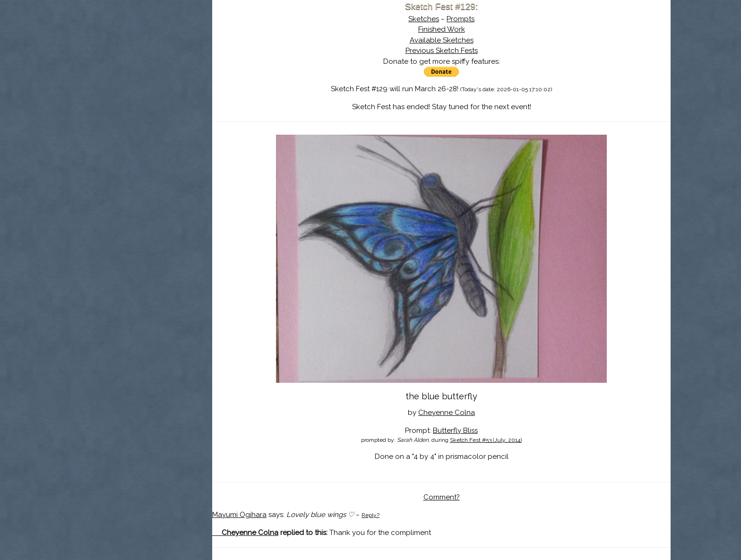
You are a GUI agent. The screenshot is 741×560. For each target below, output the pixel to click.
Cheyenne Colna (447, 413)
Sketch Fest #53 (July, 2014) (486, 440)
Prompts (461, 19)
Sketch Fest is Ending (141, 53)
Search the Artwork (141, 96)
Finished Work (442, 29)
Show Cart (126, 123)
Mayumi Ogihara (239, 515)
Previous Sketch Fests (442, 51)
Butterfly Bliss (455, 431)
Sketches (424, 19)
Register (161, 111)
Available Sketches (442, 40)
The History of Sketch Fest (141, 82)
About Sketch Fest (141, 68)
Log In (118, 111)
